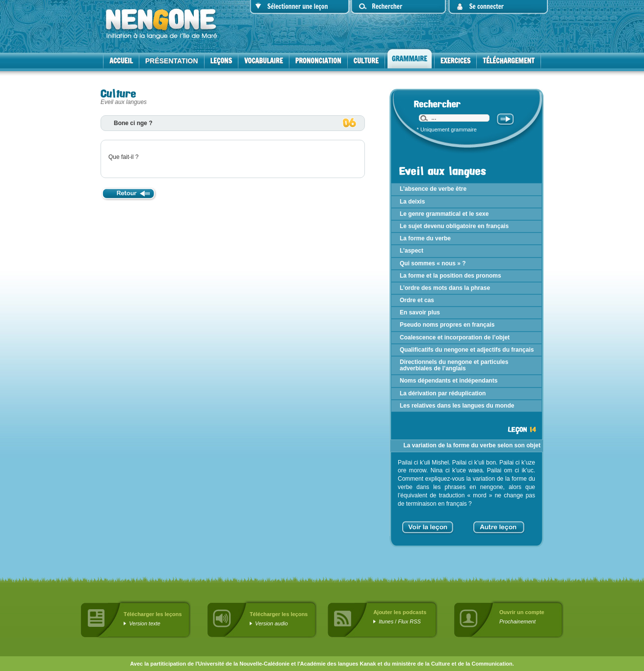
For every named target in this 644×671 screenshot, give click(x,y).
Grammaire (410, 59)
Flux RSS (409, 621)
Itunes (386, 621)
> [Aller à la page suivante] (522, 524)
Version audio (271, 623)
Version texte (145, 623)
